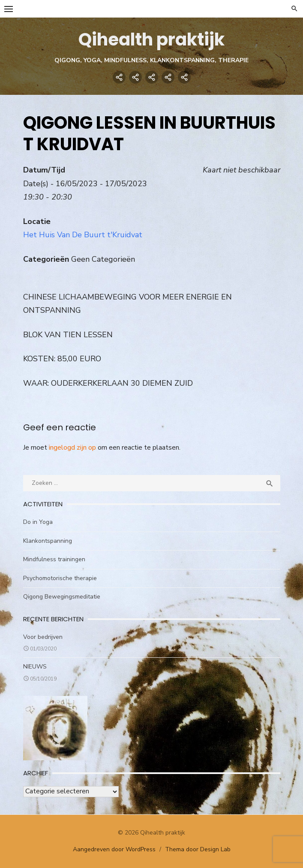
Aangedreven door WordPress (114, 849)
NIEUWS (35, 667)
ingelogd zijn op (72, 448)
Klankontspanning (48, 541)
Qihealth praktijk (151, 39)
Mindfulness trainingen (54, 559)
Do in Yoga (38, 522)
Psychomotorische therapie (60, 578)
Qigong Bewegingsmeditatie (62, 597)
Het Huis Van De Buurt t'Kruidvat (83, 235)
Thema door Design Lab (198, 849)
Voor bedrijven (43, 637)
